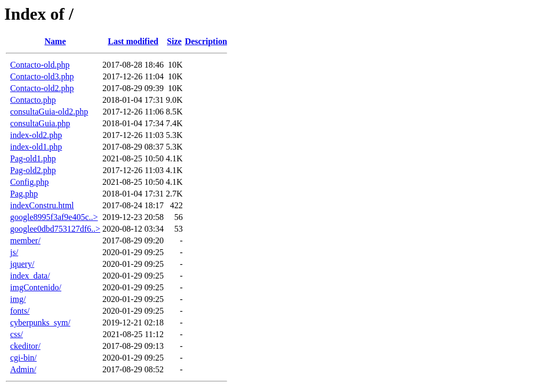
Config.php (29, 182)
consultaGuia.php (40, 123)
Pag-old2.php (33, 170)
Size (174, 41)
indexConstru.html (42, 205)
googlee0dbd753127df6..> (55, 229)
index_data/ (30, 276)
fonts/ (20, 311)
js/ (14, 252)
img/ (18, 299)
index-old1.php (36, 147)
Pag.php (24, 194)
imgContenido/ (36, 287)
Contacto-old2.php (42, 88)
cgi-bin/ (23, 358)
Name (55, 41)
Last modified (133, 41)
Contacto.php (33, 100)
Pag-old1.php (33, 158)
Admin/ (23, 369)
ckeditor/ (25, 346)
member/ (25, 240)
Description (206, 41)
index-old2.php (36, 135)
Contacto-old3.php (42, 76)
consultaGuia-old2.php (49, 112)
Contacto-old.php (40, 65)
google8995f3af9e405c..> (54, 217)
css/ (17, 334)
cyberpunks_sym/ (40, 322)
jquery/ (22, 264)
